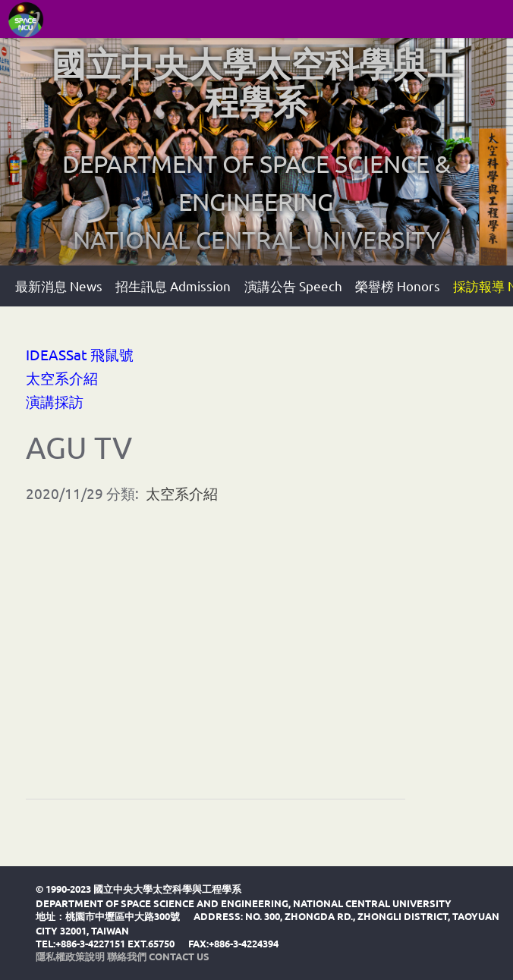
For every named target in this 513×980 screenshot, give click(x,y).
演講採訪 (55, 401)
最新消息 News (59, 286)
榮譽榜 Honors (398, 286)
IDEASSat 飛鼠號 (80, 354)
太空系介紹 (62, 378)
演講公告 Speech (293, 286)
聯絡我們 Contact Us (158, 956)
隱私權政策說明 (70, 956)
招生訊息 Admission (173, 286)
